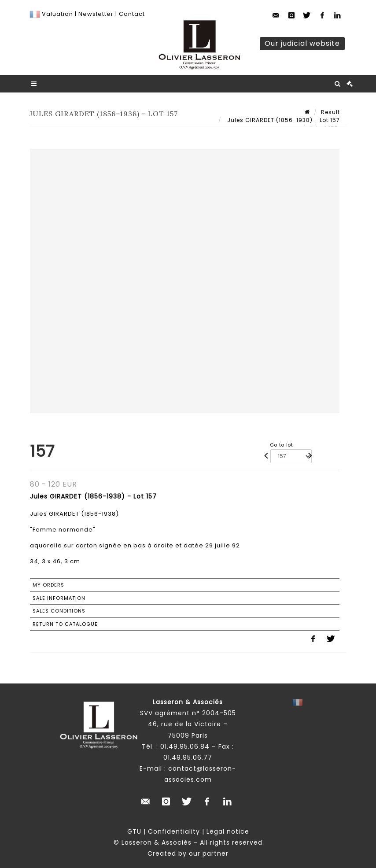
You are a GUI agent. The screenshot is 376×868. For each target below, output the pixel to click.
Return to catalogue (65, 624)
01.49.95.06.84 (185, 746)
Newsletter (95, 14)
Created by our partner (188, 853)
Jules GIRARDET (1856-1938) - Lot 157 (283, 120)
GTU (134, 831)
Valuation (57, 14)
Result (330, 112)
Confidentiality (174, 831)
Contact (132, 14)
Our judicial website (302, 43)
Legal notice (228, 831)
